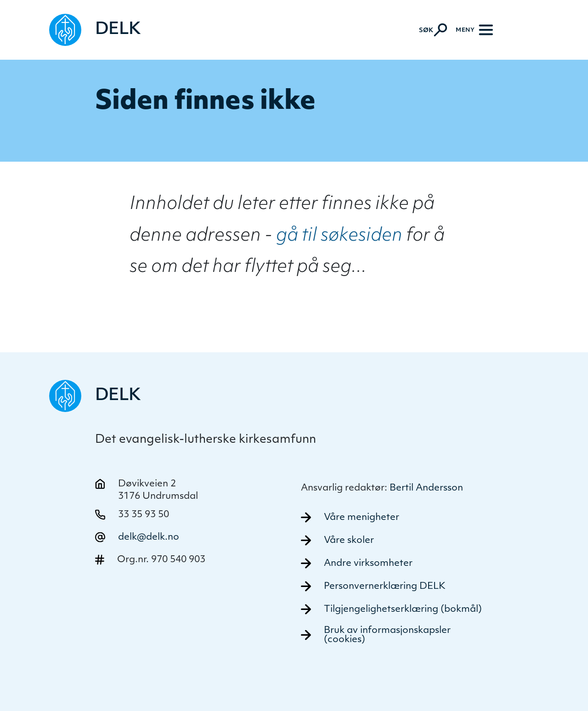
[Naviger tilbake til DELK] (95, 30)
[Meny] (474, 30)
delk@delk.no (149, 537)
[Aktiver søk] (433, 30)
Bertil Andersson (426, 488)
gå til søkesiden (339, 236)
